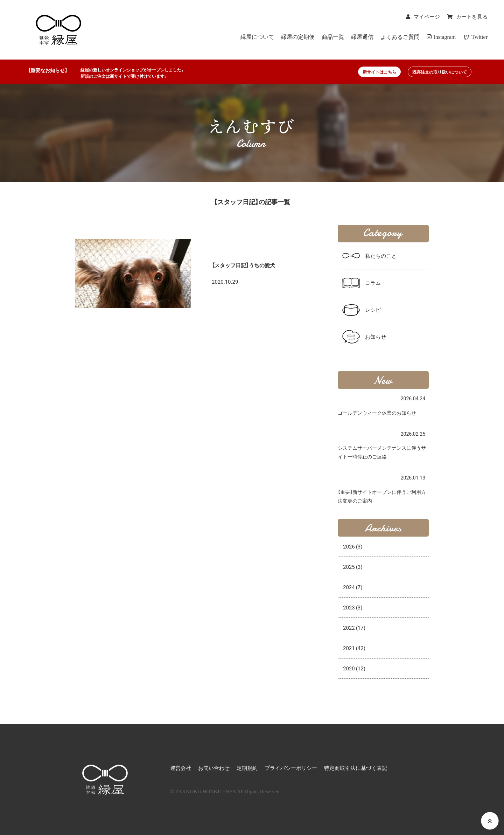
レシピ (373, 310)
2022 (354, 628)
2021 (354, 648)
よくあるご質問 (400, 37)
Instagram (441, 37)
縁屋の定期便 (298, 37)
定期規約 (247, 768)
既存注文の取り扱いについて (440, 72)
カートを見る (472, 17)
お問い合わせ (214, 768)
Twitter (479, 37)
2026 (353, 546)
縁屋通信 (362, 37)
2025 (353, 567)
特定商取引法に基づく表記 (356, 768)
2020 (354, 668)
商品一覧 (333, 37)
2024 (353, 587)
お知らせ (376, 337)
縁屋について (257, 37)
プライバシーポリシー (291, 768)
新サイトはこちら (379, 72)
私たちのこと (381, 256)
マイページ (427, 17)
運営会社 (181, 768)
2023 (353, 607)
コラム (373, 283)
